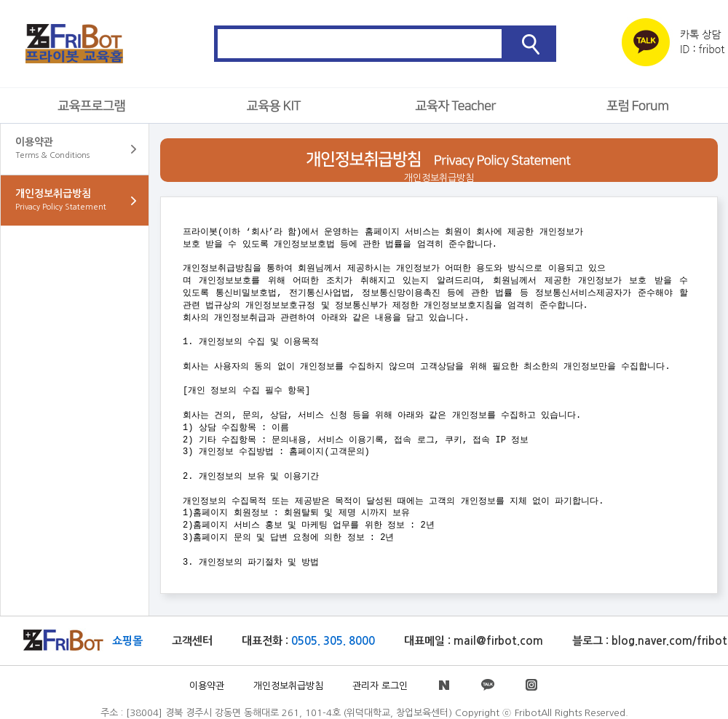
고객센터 (192, 641)
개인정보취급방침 (288, 686)
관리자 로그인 (380, 686)
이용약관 (207, 686)
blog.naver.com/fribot (669, 641)
